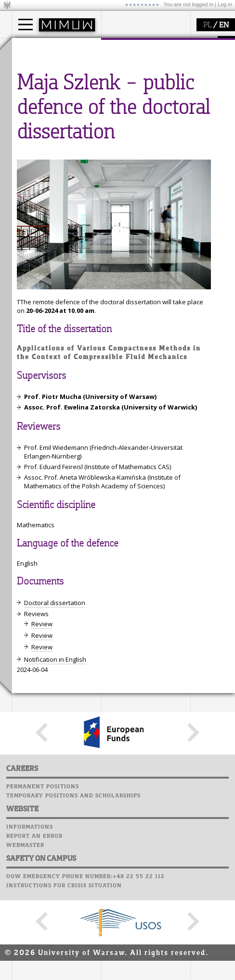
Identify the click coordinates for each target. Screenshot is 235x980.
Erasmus (37, 92)
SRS (143, 132)
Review (42, 802)
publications (42, 173)
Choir (112, 187)
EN (224, 25)
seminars (38, 164)
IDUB (31, 198)
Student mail (125, 160)
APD (160, 132)
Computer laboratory (140, 150)
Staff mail (121, 169)
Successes (119, 196)
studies (33, 47)
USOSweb (117, 132)
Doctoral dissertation (55, 781)
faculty (122, 47)
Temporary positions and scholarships (73, 974)
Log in (225, 4)
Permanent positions (43, 965)
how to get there (137, 66)
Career (114, 178)
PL (207, 25)
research (37, 136)
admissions (41, 101)
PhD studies (42, 84)
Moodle (115, 141)
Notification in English (55, 837)
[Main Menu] (26, 25)
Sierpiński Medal (48, 190)
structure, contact (138, 75)
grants (33, 181)
